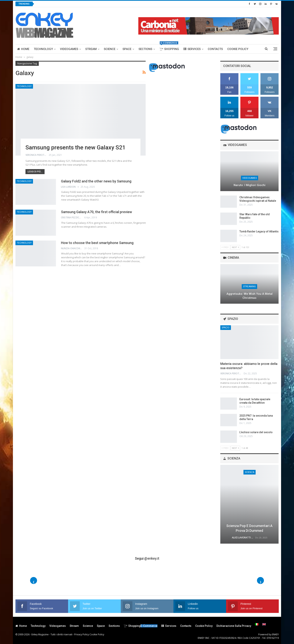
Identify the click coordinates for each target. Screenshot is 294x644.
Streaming (249, 286)
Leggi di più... (35, 172)
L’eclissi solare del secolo (256, 432)
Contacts (215, 49)
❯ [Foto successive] (261, 582)
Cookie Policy (238, 49)
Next (235, 247)
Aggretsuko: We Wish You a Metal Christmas (250, 296)
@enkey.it (152, 558)
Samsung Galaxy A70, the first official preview (96, 212)
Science (110, 49)
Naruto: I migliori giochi (250, 185)
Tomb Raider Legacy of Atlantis (259, 231)
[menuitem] (257, 624)
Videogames (69, 49)
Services (192, 49)
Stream (91, 49)
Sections (145, 49)
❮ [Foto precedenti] (34, 582)
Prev (225, 247)
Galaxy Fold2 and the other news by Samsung (96, 181)
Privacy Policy (82, 634)
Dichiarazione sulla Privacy (234, 626)
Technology (43, 49)
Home (23, 49)
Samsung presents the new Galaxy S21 (76, 147)
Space (127, 49)
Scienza (250, 472)
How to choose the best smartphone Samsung (97, 243)
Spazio (226, 328)
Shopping (169, 48)
